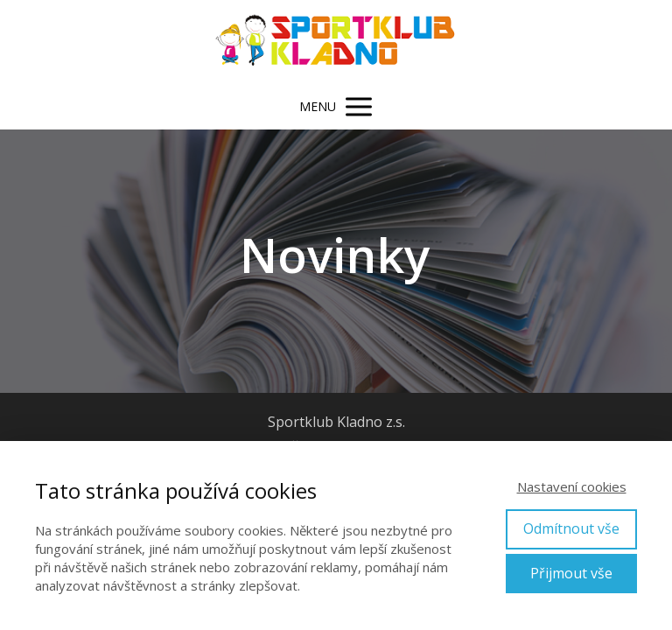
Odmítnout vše (571, 528)
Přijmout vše (571, 573)
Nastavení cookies (572, 486)
